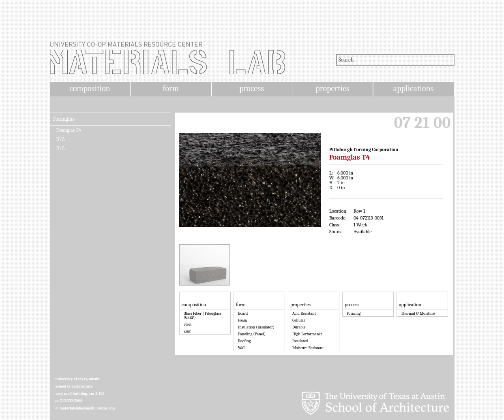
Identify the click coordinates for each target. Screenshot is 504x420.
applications (414, 88)
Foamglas (64, 119)
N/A (61, 139)
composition (90, 88)
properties (332, 88)
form (171, 88)
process (252, 88)
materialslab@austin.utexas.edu (87, 408)
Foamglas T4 (69, 130)
